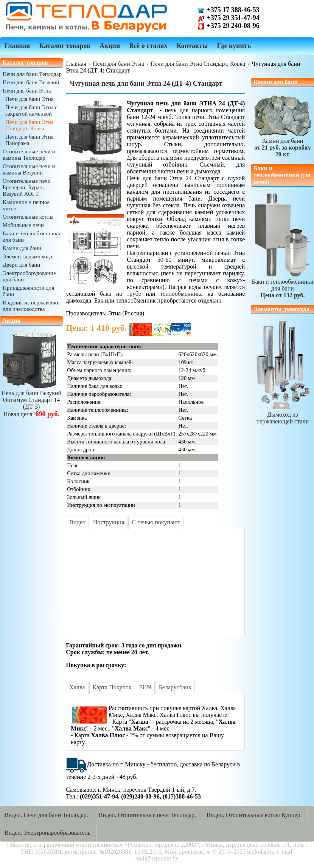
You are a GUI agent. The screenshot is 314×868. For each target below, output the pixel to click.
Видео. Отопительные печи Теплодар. (147, 815)
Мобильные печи (23, 225)
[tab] (77, 522)
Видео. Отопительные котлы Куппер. (254, 815)
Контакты (192, 46)
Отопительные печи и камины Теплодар (29, 155)
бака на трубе (120, 294)
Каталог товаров (65, 46)
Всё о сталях (148, 46)
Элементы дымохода (27, 256)
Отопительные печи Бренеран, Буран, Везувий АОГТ (27, 187)
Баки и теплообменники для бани (282, 285)
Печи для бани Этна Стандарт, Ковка (29, 125)
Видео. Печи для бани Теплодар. (46, 815)
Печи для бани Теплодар (32, 74)
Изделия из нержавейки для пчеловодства (31, 306)
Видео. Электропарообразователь (47, 833)
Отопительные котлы (28, 217)
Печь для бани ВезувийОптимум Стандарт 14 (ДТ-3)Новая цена (31, 400)
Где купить (234, 46)
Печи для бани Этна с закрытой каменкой (31, 110)
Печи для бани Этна (27, 91)
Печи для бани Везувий (31, 82)
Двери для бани (21, 265)
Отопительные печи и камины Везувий (29, 169)
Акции (110, 46)
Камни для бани (22, 248)
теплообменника (181, 294)
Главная (17, 46)
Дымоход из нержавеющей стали (283, 415)
